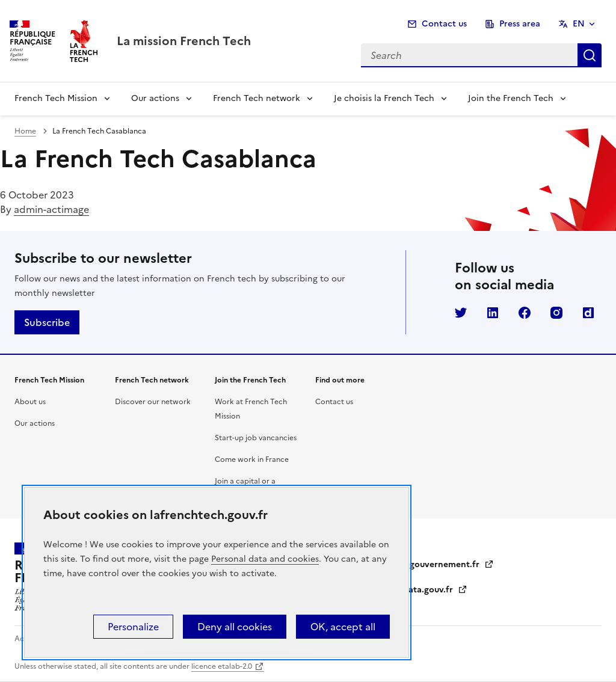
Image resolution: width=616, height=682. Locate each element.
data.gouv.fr (435, 590)
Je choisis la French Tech (384, 98)
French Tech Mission (56, 98)
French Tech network (257, 98)
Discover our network (153, 402)
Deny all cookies (235, 627)
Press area (520, 24)
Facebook (525, 313)
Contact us (444, 24)
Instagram (556, 313)
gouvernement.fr (452, 564)
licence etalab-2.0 (222, 666)
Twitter (461, 313)
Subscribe (47, 322)
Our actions (155, 98)
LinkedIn (493, 313)
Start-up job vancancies (256, 438)
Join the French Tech (511, 98)
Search (590, 55)
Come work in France (252, 459)
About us (30, 402)
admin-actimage (51, 209)
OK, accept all (343, 627)
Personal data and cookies (265, 559)
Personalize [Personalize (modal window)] (133, 627)
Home (25, 131)
